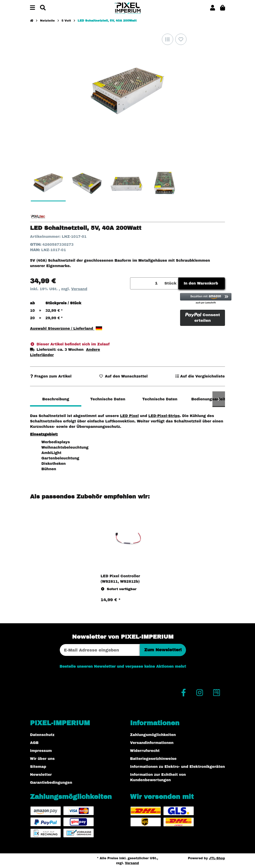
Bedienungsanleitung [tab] (212, 399)
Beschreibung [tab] (56, 399)
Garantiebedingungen (51, 783)
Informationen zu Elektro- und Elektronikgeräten (178, 767)
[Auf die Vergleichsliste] (168, 39)
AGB (34, 743)
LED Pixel (129, 416)
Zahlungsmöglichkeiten (153, 735)
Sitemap (38, 767)
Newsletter (41, 775)
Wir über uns (42, 759)
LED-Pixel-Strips (164, 416)
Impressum (41, 751)
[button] (213, 8)
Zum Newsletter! (163, 650)
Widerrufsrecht (145, 751)
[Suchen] (43, 8)
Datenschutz (42, 735)
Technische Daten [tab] (108, 399)
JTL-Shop (217, 858)
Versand (79, 289)
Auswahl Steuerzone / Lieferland (66, 329)
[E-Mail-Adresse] (100, 650)
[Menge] (146, 283)
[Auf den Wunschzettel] (181, 39)
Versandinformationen (152, 743)
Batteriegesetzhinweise (153, 759)
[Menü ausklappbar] (32, 8)
